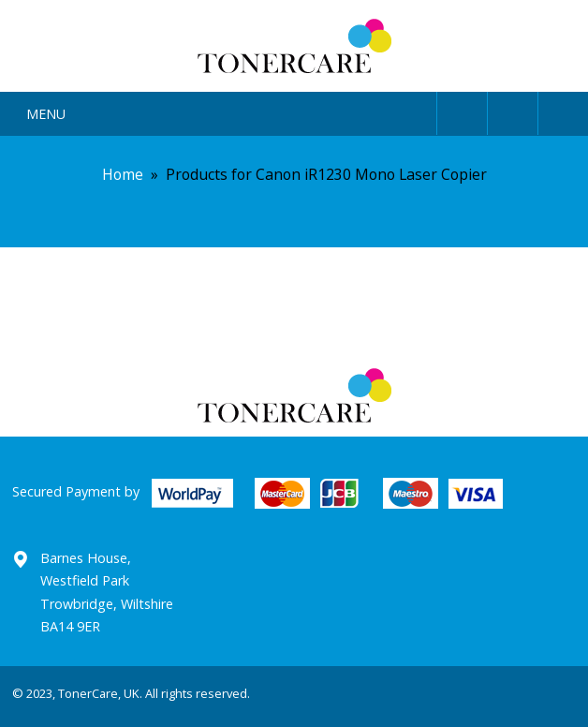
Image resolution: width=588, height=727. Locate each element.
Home (123, 174)
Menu (46, 114)
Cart (563, 110)
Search (513, 110)
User (462, 110)
